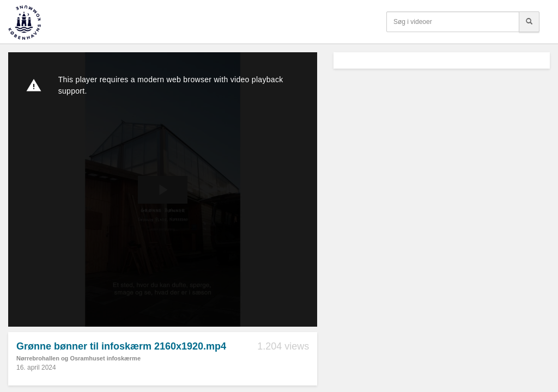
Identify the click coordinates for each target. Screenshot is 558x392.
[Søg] (529, 22)
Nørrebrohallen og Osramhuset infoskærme (78, 358)
